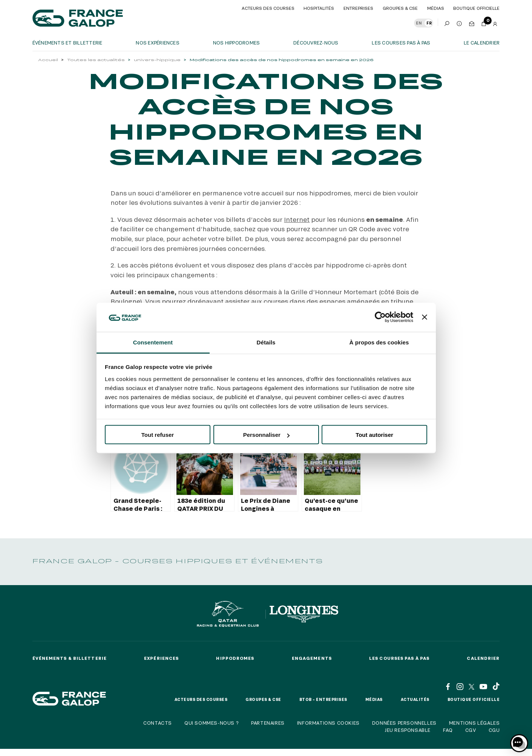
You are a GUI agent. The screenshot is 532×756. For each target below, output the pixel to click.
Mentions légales (475, 723)
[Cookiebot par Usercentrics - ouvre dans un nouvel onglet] (380, 317)
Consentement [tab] (153, 342)
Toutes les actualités (96, 60)
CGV (471, 730)
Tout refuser (158, 435)
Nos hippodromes (237, 43)
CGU (494, 730)
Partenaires (268, 723)
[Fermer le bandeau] (425, 317)
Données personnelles (404, 723)
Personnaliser (266, 435)
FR (429, 23)
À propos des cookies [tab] (379, 342)
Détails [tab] (266, 342)
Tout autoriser (374, 435)
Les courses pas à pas (401, 43)
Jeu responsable (408, 730)
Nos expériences (158, 43)
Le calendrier (482, 43)
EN (419, 23)
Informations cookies (328, 723)
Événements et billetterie (67, 43)
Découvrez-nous (316, 43)
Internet (297, 219)
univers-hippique (157, 60)
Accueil (48, 60)
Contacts (158, 723)
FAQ (448, 730)
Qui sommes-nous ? (212, 723)
